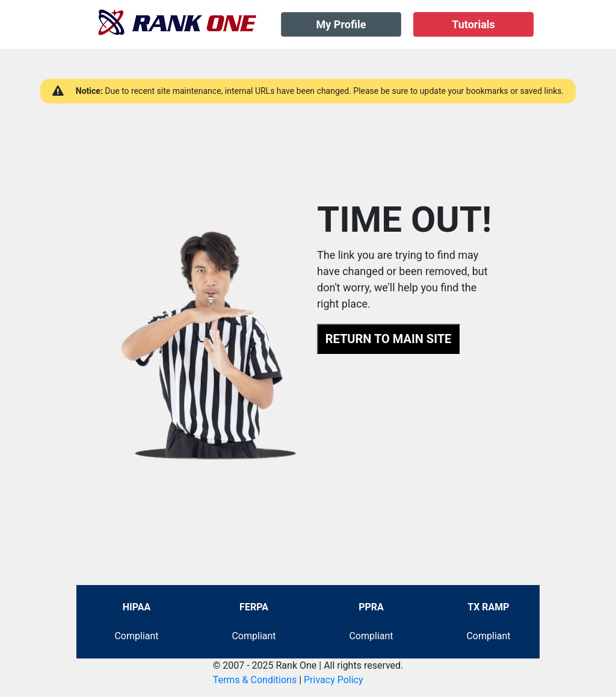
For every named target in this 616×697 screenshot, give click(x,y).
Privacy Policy (334, 680)
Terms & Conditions (255, 680)
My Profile (341, 24)
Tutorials (473, 24)
